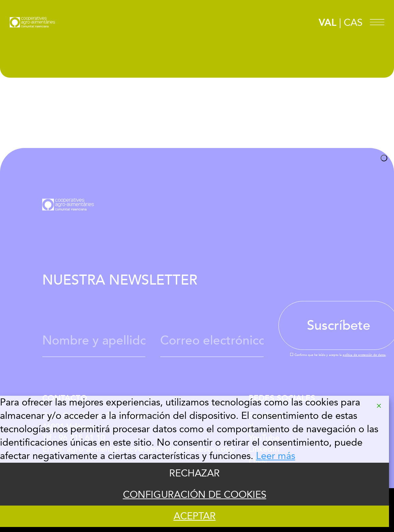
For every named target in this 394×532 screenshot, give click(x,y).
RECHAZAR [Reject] (194, 473)
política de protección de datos (364, 355)
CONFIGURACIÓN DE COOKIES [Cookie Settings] (195, 495)
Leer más (276, 456)
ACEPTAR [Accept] (195, 516)
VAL (327, 23)
